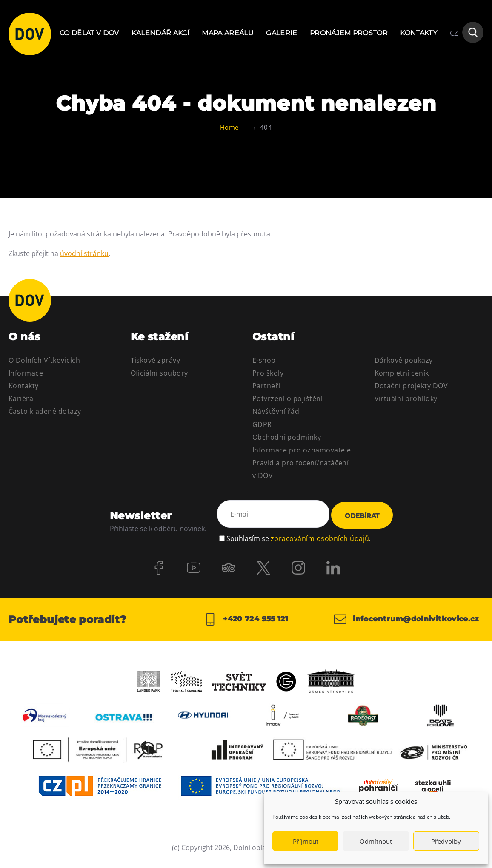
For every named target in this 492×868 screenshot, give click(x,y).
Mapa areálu (228, 33)
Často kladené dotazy (45, 411)
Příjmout (306, 841)
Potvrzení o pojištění (287, 398)
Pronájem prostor (349, 33)
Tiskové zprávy (156, 360)
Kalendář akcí (160, 33)
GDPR (262, 424)
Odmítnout (376, 841)
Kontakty (419, 33)
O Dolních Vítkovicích (44, 360)
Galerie (282, 33)
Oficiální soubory (159, 373)
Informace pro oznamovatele (302, 450)
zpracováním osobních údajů (320, 537)
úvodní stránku (84, 253)
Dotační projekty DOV (411, 386)
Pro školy (268, 373)
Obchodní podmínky (287, 437)
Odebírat (362, 516)
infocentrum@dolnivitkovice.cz (401, 623)
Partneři (266, 386)
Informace (26, 373)
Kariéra (21, 398)
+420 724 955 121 (246, 623)
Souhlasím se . (299, 537)
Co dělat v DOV (89, 33)
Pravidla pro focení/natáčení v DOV (300, 469)
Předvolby (446, 841)
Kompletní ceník (402, 373)
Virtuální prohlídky (406, 398)
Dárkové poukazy (404, 360)
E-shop (264, 360)
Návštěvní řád (276, 411)
